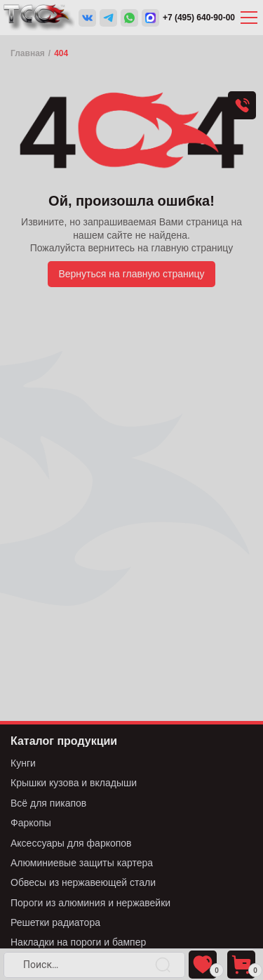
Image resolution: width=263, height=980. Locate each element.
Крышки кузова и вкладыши (74, 783)
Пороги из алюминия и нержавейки (90, 903)
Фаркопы (31, 823)
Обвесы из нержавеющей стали (83, 882)
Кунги (23, 763)
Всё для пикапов (48, 803)
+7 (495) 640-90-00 (199, 18)
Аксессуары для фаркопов (71, 843)
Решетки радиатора (55, 922)
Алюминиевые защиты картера (82, 863)
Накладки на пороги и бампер (78, 942)
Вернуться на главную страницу (131, 274)
